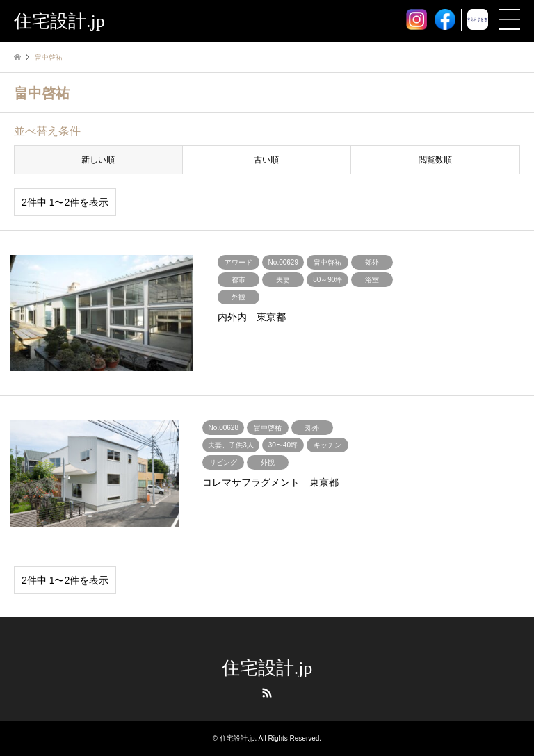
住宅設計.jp (267, 668)
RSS (267, 693)
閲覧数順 (435, 160)
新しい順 (98, 160)
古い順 (266, 160)
